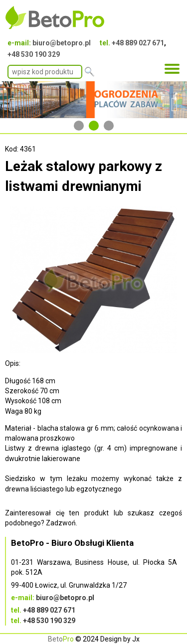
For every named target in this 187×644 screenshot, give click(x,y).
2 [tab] (94, 126)
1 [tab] (79, 126)
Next (175, 100)
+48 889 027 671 (138, 43)
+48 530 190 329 (34, 54)
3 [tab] (109, 126)
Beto (61, 639)
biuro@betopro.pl (62, 43)
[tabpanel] (93, 100)
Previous (12, 100)
